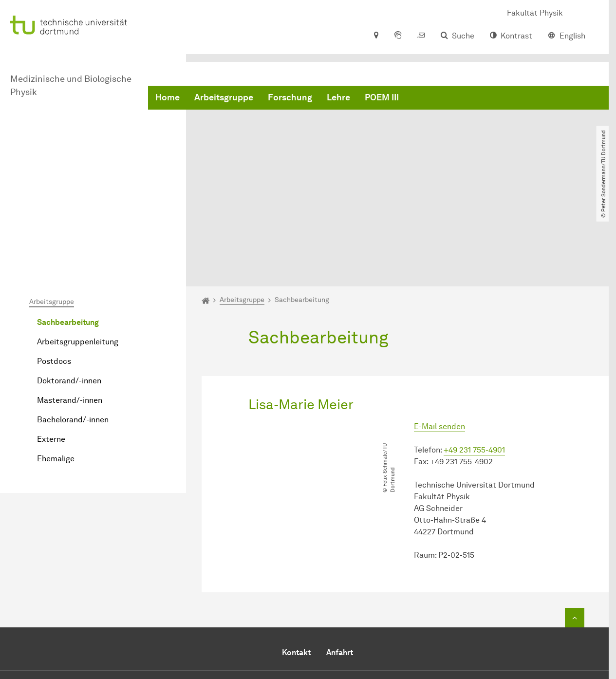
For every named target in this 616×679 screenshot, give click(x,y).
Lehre (338, 97)
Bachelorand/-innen (73, 319)
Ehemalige (56, 358)
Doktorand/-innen (69, 280)
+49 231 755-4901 (474, 349)
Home (168, 97)
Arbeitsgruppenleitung (78, 241)
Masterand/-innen (70, 299)
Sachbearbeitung (68, 221)
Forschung (290, 97)
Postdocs (54, 260)
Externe (51, 338)
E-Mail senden (439, 326)
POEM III (382, 97)
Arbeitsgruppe (224, 97)
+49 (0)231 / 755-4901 (416, 603)
